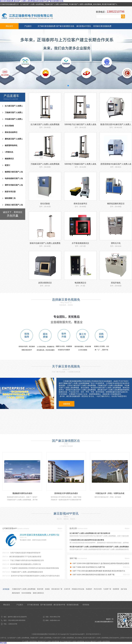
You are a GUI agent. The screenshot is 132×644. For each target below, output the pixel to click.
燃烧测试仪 (9, 159)
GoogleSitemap (75, 634)
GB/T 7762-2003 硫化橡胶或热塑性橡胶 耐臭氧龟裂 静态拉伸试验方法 (99, 571)
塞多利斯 (40, 589)
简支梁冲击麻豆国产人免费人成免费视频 (96, 638)
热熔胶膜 (116, 589)
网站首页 (9, 26)
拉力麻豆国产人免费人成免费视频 (32, 4)
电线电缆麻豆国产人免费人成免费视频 (13, 179)
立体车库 (67, 589)
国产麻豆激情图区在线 (65, 26)
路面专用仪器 (10, 192)
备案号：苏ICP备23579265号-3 (90, 634)
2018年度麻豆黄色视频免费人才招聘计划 (25, 564)
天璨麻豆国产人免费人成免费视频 (24, 589)
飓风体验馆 (16, 593)
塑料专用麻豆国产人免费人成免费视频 (13, 186)
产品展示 (28, 26)
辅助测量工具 (10, 198)
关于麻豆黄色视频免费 (47, 26)
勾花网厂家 (107, 589)
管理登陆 (86, 605)
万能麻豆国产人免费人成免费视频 (56, 4)
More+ (60, 528)
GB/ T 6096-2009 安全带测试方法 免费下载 (89, 567)
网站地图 (3, 643)
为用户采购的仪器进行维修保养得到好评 (25, 553)
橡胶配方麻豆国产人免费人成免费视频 (13, 173)
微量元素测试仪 (38, 593)
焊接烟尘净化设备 (78, 589)
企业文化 (67, 404)
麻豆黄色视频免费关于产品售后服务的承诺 (25, 557)
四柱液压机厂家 (57, 589)
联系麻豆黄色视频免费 (102, 26)
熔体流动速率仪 (11, 132)
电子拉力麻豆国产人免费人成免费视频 (97, 641)
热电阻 (47, 589)
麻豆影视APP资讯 (84, 26)
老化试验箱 (97, 4)
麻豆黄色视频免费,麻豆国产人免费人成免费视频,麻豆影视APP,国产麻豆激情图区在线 (32, 1)
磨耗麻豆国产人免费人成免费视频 (13, 140)
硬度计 (7, 165)
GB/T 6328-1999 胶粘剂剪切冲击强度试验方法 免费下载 (94, 575)
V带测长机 (9, 152)
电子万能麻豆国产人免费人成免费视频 (72, 641)
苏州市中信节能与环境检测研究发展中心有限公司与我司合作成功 (35, 576)
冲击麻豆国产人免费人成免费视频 (80, 4)
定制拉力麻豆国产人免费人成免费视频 (13, 206)
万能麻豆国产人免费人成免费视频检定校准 (27, 572)
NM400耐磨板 (26, 593)
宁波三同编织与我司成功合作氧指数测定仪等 (27, 560)
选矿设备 (124, 589)
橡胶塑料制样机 (11, 145)
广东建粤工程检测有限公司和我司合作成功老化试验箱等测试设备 (35, 568)
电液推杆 (89, 589)
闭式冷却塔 (98, 589)
